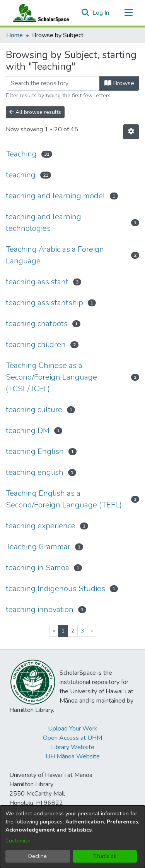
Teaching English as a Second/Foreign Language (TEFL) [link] (64, 499)
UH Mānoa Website (73, 756)
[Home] (39, 13)
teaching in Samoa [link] (38, 568)
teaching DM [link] (28, 431)
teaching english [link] (35, 472)
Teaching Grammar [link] (38, 547)
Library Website (73, 747)
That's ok (105, 856)
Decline (38, 856)
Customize (18, 841)
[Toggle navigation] (128, 13)
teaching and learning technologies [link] (43, 223)
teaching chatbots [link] (37, 324)
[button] (85, 13)
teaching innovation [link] (40, 609)
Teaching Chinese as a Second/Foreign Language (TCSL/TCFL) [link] (51, 377)
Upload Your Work (73, 729)
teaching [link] (21, 175)
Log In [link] (101, 13)
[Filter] (53, 83)
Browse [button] (119, 83)
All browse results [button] (35, 112)
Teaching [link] (21, 154)
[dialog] (72, 837)
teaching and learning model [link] (55, 196)
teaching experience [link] (41, 526)
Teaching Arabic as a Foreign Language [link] (55, 255)
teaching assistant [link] (37, 282)
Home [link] (14, 35)
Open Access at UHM (72, 738)
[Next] (92, 631)
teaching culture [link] (34, 410)
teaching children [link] (36, 345)
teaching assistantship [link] (44, 303)
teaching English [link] (35, 451)
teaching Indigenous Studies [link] (55, 589)
